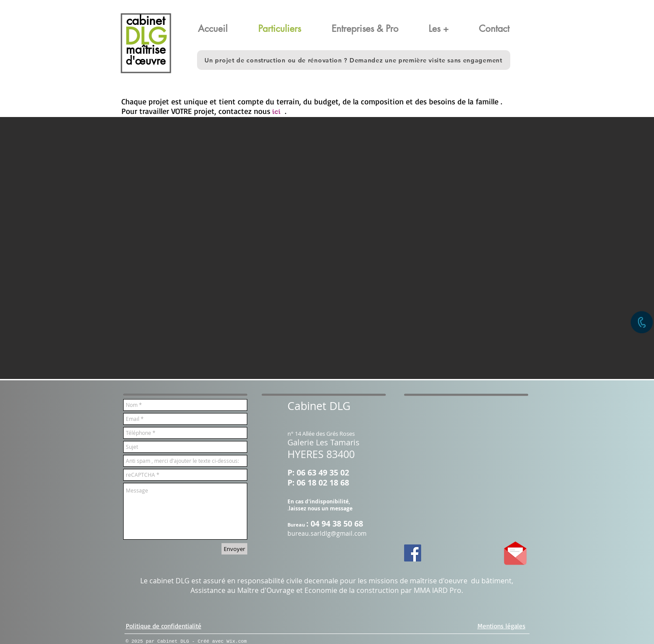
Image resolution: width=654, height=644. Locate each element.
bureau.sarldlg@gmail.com (327, 533)
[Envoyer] (234, 549)
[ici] (276, 112)
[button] (503, 29)
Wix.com (237, 641)
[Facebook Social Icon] (413, 553)
